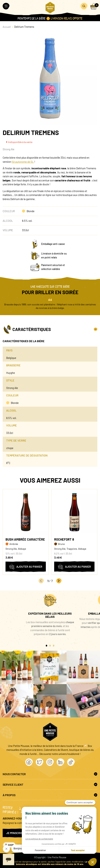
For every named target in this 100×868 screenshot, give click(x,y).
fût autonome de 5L (23, 162)
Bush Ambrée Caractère (25, 539)
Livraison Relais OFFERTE (67, 18)
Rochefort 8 (64, 539)
